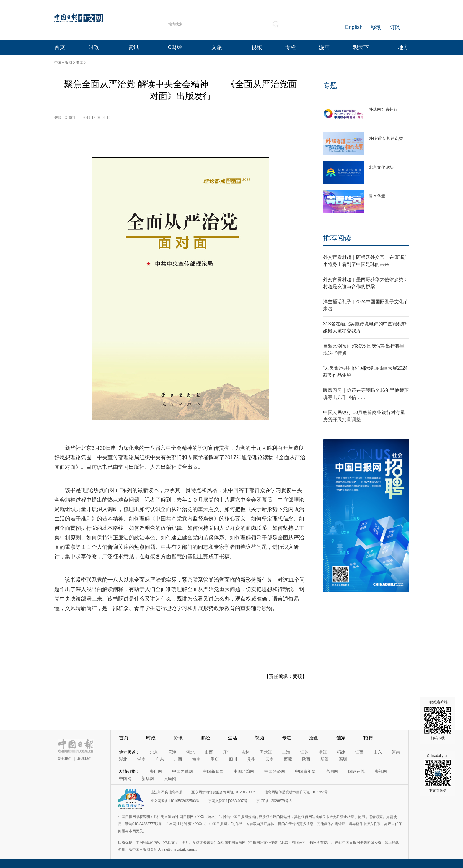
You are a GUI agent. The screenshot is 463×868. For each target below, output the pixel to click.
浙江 (323, 752)
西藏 (288, 759)
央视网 (381, 771)
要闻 (80, 63)
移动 (376, 27)
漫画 (324, 47)
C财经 (175, 47)
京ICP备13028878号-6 (274, 801)
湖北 (123, 759)
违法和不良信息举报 (167, 792)
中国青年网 (305, 771)
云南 (270, 759)
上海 (286, 752)
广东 (160, 759)
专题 (330, 86)
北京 (154, 752)
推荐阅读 (337, 238)
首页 (60, 47)
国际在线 (356, 771)
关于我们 (64, 759)
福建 (341, 752)
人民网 (170, 778)
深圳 (343, 759)
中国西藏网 (182, 771)
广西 (178, 759)
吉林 (245, 752)
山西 (209, 752)
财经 (205, 738)
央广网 (156, 771)
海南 (196, 759)
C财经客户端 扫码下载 (438, 720)
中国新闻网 (213, 771)
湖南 (141, 759)
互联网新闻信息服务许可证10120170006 (223, 792)
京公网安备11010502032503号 (175, 801)
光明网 (332, 771)
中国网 (125, 778)
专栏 (291, 47)
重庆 (215, 759)
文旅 (217, 47)
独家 (341, 738)
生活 (232, 738)
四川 (233, 759)
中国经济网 (275, 771)
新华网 (148, 778)
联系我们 (84, 759)
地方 (403, 47)
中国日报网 (63, 63)
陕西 (306, 759)
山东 (378, 752)
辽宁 (227, 752)
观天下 (361, 47)
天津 (172, 752)
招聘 (368, 738)
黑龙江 (266, 752)
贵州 (251, 759)
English (354, 27)
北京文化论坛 (381, 167)
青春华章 (377, 196)
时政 (94, 47)
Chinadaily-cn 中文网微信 (438, 773)
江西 (359, 752)
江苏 (304, 752)
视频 (257, 47)
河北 (190, 752)
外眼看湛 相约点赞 (386, 138)
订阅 (395, 27)
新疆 (325, 759)
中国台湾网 (244, 771)
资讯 (133, 47)
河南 (396, 752)
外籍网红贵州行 (383, 109)
